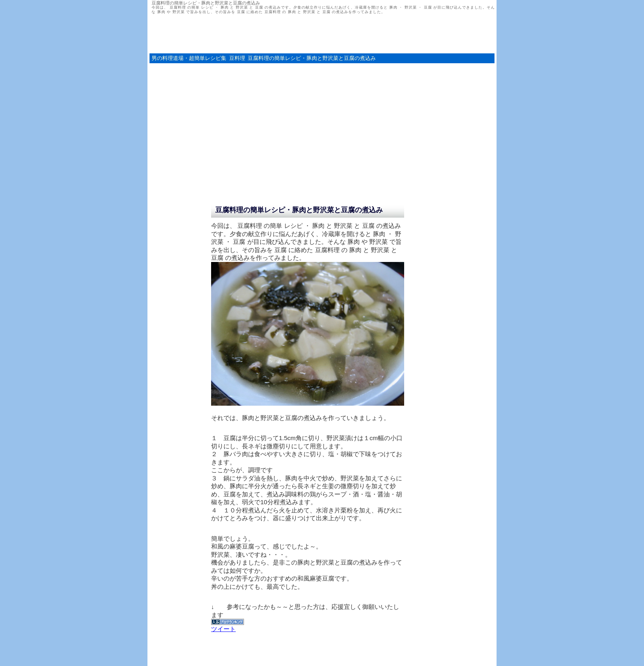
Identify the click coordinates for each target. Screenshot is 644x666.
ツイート (223, 629)
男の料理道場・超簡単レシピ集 (189, 58)
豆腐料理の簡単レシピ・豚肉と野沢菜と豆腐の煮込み (312, 58)
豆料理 (237, 58)
